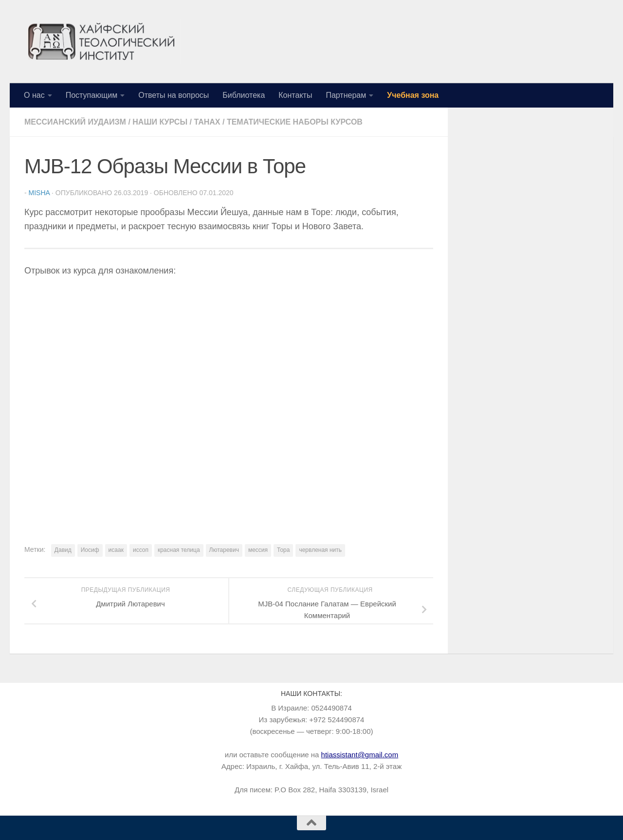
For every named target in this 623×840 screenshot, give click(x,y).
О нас (34, 95)
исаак (116, 550)
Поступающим (92, 95)
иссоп (141, 550)
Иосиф (90, 550)
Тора (283, 550)
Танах (207, 122)
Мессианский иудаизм (75, 122)
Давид (63, 550)
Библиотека (244, 95)
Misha (39, 193)
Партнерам (346, 95)
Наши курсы (160, 122)
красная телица (179, 550)
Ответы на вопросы (174, 95)
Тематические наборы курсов (295, 122)
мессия (258, 550)
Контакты (295, 95)
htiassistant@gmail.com (360, 755)
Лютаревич (224, 550)
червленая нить (320, 550)
